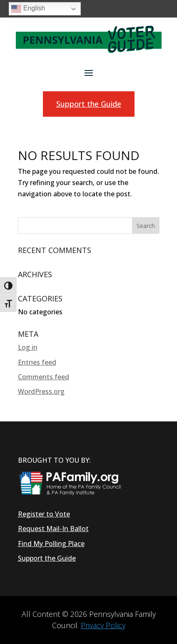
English (28, 9)
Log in (28, 347)
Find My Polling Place (51, 544)
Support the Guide (89, 104)
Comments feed (44, 377)
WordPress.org (41, 391)
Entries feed (37, 362)
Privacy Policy (103, 625)
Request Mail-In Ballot (53, 529)
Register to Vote (44, 514)
